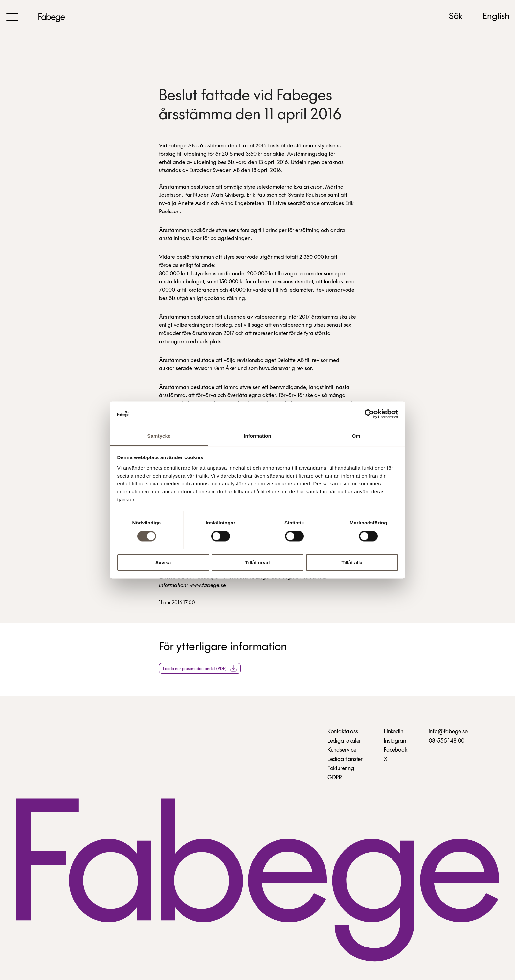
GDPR (335, 778)
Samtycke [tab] (159, 436)
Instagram (395, 741)
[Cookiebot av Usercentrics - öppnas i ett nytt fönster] (369, 414)
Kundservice (342, 750)
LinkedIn (393, 732)
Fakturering (341, 769)
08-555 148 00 (447, 741)
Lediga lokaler (344, 741)
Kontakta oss (343, 732)
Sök (456, 17)
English (496, 17)
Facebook (395, 750)
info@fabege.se (448, 732)
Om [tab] (356, 436)
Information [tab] (257, 436)
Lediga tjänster (345, 759)
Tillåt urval (258, 562)
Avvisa (163, 562)
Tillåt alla (352, 562)
